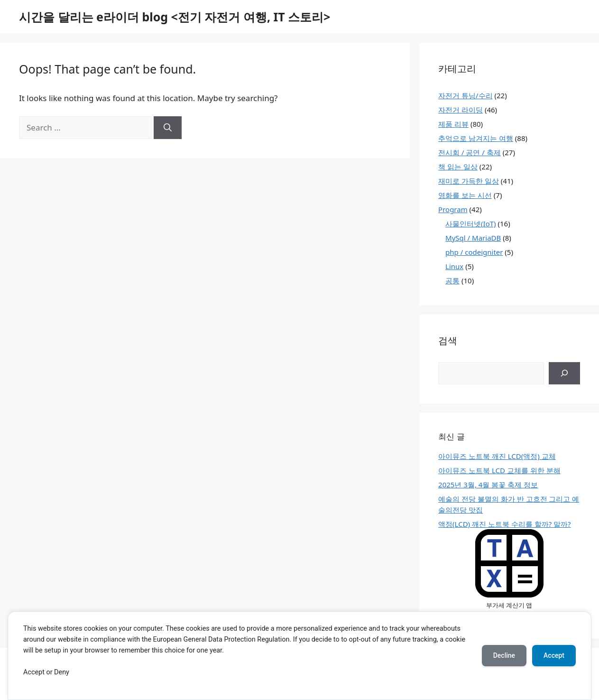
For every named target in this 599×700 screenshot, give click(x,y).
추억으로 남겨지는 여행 (476, 138)
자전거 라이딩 (461, 110)
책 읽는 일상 (458, 167)
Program (453, 209)
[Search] (168, 128)
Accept (554, 655)
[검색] (564, 373)
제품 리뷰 (453, 124)
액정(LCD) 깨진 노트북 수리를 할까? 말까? (505, 524)
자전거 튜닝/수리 (465, 95)
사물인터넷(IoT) (471, 224)
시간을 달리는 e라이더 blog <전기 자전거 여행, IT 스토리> (175, 17)
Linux (454, 266)
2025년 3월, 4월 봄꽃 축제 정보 (488, 485)
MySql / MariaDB (473, 238)
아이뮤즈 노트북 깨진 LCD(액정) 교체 (497, 456)
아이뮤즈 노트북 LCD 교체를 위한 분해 (499, 470)
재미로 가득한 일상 (469, 181)
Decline (504, 655)
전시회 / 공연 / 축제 (470, 152)
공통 (452, 280)
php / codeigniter (474, 252)
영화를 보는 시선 (465, 195)
